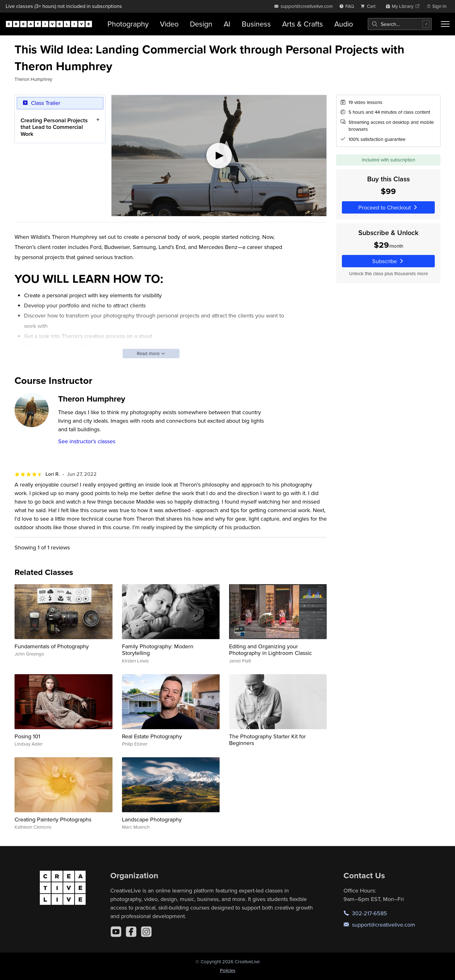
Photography (128, 24)
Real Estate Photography (152, 736)
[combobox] (400, 24)
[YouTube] (116, 932)
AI (227, 24)
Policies (228, 970)
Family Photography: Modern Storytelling (158, 650)
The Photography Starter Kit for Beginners (267, 740)
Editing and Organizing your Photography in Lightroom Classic (270, 650)
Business (256, 24)
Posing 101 (27, 736)
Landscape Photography (152, 819)
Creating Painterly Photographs (53, 819)
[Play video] (219, 156)
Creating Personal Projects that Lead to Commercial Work (54, 127)
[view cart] (370, 6)
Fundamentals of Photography (52, 646)
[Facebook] (131, 932)
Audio (344, 24)
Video (169, 24)
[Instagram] (146, 932)
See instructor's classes (87, 441)
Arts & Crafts (303, 24)
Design (201, 24)
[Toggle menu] (445, 24)
